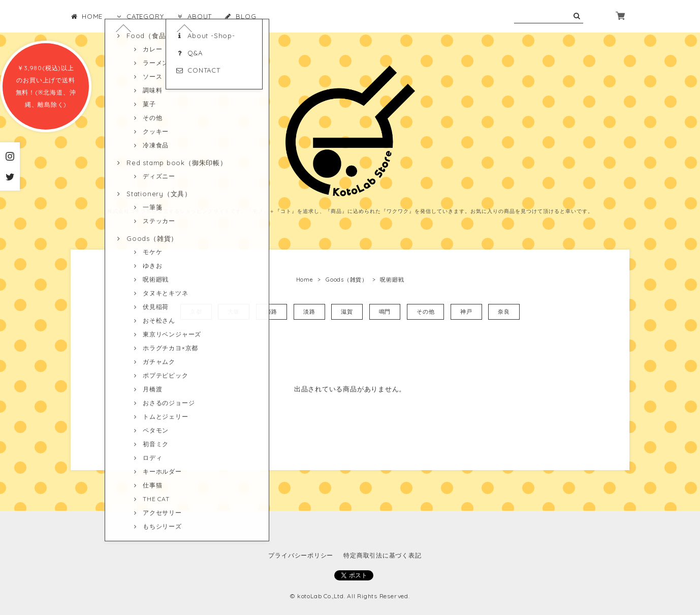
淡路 (309, 312)
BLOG (240, 16)
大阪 (234, 312)
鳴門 (385, 312)
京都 (196, 312)
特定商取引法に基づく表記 (382, 555)
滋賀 (347, 312)
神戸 (466, 312)
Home (305, 280)
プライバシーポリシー (301, 555)
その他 (425, 312)
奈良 (504, 312)
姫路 (272, 312)
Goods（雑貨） (347, 280)
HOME (87, 16)
